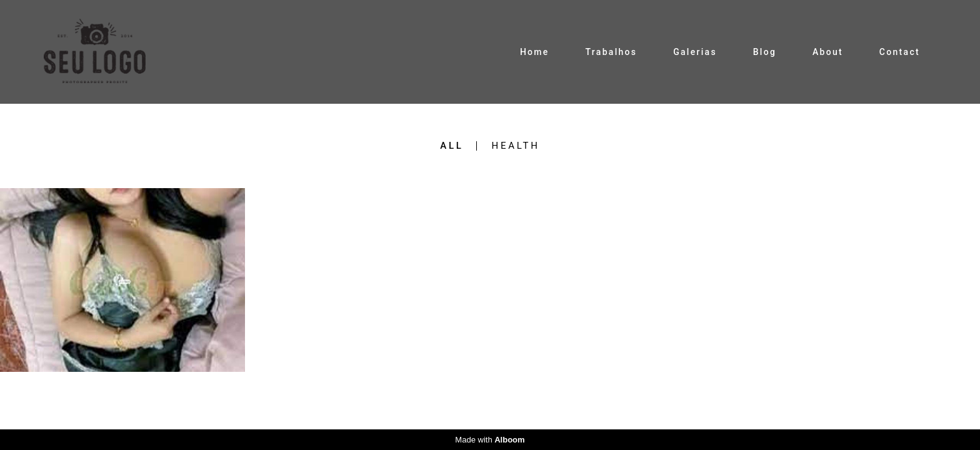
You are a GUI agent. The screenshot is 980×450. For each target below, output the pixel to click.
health (515, 146)
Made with (490, 440)
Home (535, 52)
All (452, 146)
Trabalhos (611, 52)
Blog (765, 52)
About (828, 52)
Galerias (695, 52)
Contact (900, 52)
